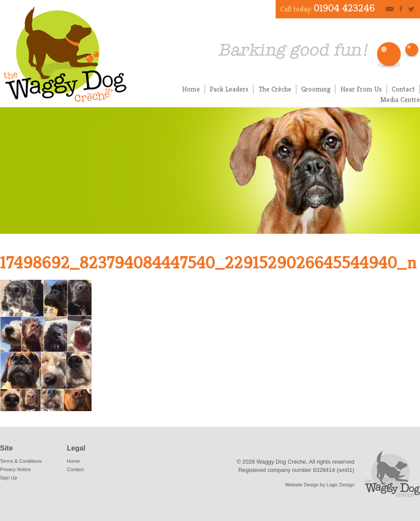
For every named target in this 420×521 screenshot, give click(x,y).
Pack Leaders (229, 89)
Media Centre (400, 100)
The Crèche (275, 89)
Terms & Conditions (21, 461)
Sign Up (9, 478)
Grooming (316, 89)
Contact (403, 89)
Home (191, 89)
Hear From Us (361, 89)
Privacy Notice (15, 469)
